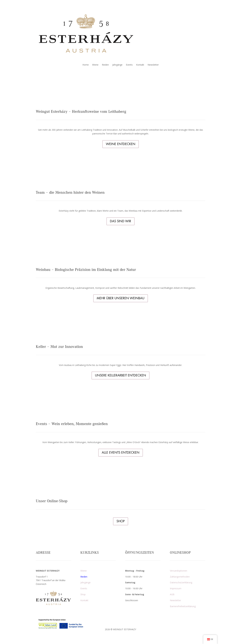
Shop (83, 594)
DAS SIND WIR (120, 221)
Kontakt (140, 65)
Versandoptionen (179, 571)
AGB (172, 594)
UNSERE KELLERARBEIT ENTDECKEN (120, 375)
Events (129, 65)
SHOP (121, 521)
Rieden (105, 65)
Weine (95, 65)
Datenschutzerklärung (181, 582)
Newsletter (153, 65)
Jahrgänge (117, 65)
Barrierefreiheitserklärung (183, 606)
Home (86, 65)
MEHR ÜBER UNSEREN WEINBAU (121, 298)
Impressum (176, 588)
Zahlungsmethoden (180, 577)
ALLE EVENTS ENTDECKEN (121, 453)
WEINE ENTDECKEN (121, 144)
